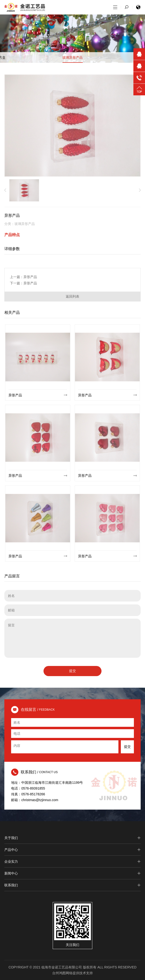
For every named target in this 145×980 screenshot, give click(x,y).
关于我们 (72, 838)
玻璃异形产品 (72, 57)
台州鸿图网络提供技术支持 (72, 973)
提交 (72, 671)
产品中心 (72, 850)
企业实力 (72, 861)
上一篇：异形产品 (23, 277)
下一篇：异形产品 (23, 283)
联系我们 (72, 885)
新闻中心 (72, 873)
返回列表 (72, 296)
